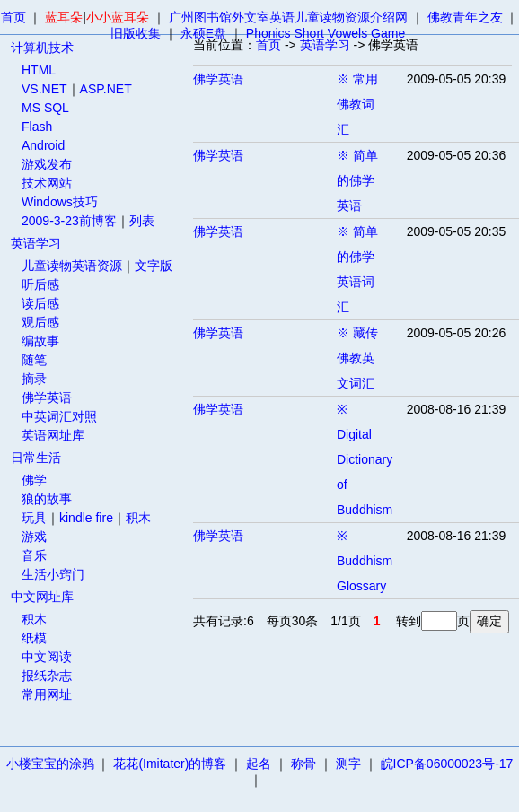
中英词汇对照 (59, 416)
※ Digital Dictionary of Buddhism (365, 459)
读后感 (40, 303)
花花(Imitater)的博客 (170, 764)
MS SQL (45, 108)
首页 (13, 17)
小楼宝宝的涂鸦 (50, 764)
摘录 (34, 379)
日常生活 (36, 458)
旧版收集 (136, 33)
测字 (348, 764)
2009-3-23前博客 (69, 221)
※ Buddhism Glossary (365, 561)
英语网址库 (53, 435)
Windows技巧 (60, 202)
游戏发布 (47, 164)
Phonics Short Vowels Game (325, 33)
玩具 (34, 518)
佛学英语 (47, 397)
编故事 (40, 341)
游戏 (34, 537)
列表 (142, 221)
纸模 (34, 638)
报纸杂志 (47, 676)
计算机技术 (42, 48)
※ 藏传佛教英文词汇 (357, 358)
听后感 (40, 284)
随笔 (34, 360)
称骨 (303, 764)
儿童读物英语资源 (72, 266)
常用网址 (47, 694)
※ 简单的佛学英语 (357, 180)
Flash (37, 127)
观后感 (40, 322)
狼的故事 (47, 499)
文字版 (154, 266)
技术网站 (47, 183)
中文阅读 (47, 657)
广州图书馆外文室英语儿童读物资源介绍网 (288, 17)
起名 (259, 764)
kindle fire (86, 518)
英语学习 (36, 243)
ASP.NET (106, 89)
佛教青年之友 (465, 17)
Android (43, 145)
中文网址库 (42, 597)
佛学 (34, 480)
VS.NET (44, 89)
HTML (39, 70)
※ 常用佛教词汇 (357, 104)
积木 (138, 518)
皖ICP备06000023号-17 (447, 764)
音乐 (34, 555)
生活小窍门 (53, 574)
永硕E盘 (203, 33)
